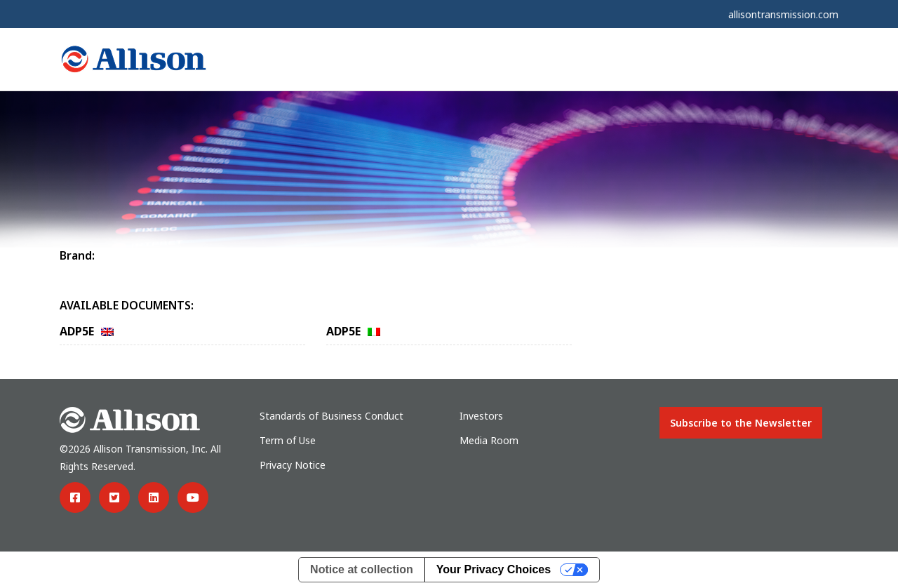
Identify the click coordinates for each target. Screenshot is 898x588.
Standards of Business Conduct (331, 416)
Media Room (489, 440)
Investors (481, 416)
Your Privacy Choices (494, 569)
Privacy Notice (293, 465)
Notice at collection (362, 569)
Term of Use (288, 440)
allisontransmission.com (783, 14)
